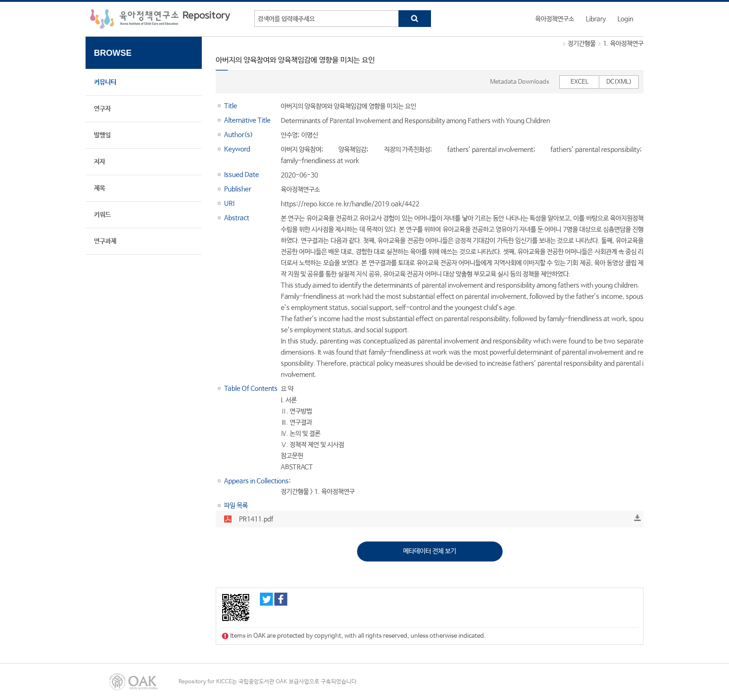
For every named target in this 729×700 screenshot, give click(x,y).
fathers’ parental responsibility (595, 150)
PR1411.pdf (256, 519)
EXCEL (580, 82)
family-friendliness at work (320, 161)
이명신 (310, 135)
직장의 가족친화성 (407, 150)
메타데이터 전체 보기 (430, 551)
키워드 (102, 215)
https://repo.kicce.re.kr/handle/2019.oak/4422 (350, 204)
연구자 (102, 109)
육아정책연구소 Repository (160, 19)
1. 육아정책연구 (623, 44)
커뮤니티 (105, 82)
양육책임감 (352, 150)
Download (637, 518)
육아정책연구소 (555, 19)
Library (596, 19)
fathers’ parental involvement (490, 150)
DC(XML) (619, 82)
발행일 (102, 135)
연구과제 (105, 241)
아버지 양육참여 (301, 150)
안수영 (289, 135)
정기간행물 (582, 44)
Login (625, 19)
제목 (99, 188)
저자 (99, 162)
